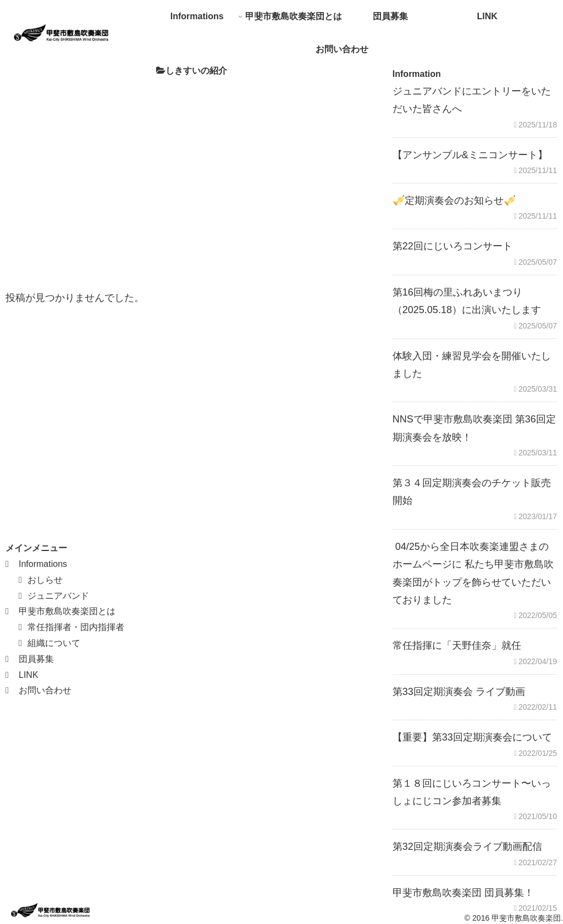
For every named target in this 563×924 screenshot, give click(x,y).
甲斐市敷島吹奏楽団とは (67, 611)
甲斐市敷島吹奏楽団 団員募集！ (463, 893)
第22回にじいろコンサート (452, 246)
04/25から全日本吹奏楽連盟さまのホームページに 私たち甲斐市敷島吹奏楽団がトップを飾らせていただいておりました (473, 573)
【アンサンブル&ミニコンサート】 (470, 155)
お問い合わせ (45, 690)
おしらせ (45, 580)
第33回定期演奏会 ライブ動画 (459, 692)
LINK (29, 675)
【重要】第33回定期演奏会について (472, 737)
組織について (54, 643)
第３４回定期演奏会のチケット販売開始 (472, 492)
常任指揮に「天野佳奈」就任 (457, 645)
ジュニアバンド (58, 596)
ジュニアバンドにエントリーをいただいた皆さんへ (472, 100)
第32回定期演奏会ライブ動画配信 (467, 847)
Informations (43, 564)
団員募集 (36, 659)
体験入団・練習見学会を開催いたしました (472, 365)
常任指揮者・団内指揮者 (76, 627)
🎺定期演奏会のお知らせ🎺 (454, 201)
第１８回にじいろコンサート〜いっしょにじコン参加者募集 (472, 792)
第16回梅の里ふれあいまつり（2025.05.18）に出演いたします (467, 301)
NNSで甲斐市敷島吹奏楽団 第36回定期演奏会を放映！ (474, 428)
